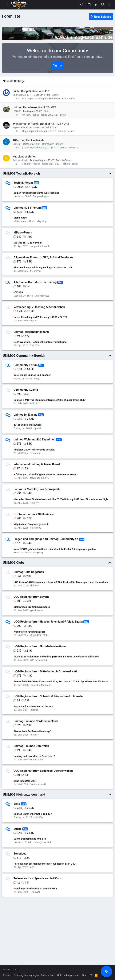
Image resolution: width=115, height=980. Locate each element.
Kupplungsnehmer (24, 157)
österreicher (37, 759)
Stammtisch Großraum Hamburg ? (32, 731)
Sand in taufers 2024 (25, 781)
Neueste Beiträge (14, 81)
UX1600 (17, 111)
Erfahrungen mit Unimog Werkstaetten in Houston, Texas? (46, 474)
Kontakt (7, 975)
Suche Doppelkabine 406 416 (31, 91)
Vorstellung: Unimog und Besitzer (32, 375)
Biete (46, 111)
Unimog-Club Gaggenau (29, 572)
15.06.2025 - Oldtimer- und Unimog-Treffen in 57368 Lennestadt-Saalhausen (56, 657)
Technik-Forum (49, 127)
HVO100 (18, 292)
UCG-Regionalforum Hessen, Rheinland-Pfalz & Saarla (48, 622)
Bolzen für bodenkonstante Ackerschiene (36, 193)
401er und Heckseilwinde (29, 140)
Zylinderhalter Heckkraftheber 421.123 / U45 (41, 124)
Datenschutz (48, 975)
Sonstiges (20, 854)
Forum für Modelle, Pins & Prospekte (37, 489)
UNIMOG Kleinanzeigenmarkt (24, 794)
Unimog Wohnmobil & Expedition (34, 439)
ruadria (34, 710)
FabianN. (27, 164)
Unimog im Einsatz (53, 144)
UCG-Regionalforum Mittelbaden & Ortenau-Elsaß (45, 671)
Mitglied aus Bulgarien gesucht (31, 524)
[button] (6, 5)
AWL (32, 867)
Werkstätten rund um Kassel (29, 632)
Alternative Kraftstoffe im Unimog (35, 282)
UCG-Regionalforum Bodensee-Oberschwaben (43, 771)
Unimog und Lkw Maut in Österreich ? (34, 756)
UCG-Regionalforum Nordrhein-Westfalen (40, 646)
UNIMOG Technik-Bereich (21, 173)
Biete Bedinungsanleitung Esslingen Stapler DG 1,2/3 (43, 268)
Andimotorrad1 (38, 784)
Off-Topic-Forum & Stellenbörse (34, 514)
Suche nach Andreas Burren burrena (34, 706)
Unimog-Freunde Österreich (31, 746)
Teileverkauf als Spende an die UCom (37, 878)
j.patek (16, 144)
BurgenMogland (42, 196)
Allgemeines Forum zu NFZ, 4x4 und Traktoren (43, 257)
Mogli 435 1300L (39, 635)
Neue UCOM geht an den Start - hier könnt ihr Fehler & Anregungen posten (55, 549)
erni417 (35, 735)
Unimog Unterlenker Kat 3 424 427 (34, 107)
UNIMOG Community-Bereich (24, 356)
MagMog (42, 221)
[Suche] (103, 5)
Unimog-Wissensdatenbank (31, 332)
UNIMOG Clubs (14, 562)
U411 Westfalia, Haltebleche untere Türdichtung (40, 342)
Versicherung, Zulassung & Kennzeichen (39, 307)
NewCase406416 (39, 478)
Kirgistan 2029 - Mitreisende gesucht (34, 450)
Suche (55, 95)
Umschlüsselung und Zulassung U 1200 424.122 (40, 317)
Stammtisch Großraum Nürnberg (32, 607)
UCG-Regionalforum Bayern (31, 597)
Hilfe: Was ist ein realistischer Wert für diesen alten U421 (45, 864)
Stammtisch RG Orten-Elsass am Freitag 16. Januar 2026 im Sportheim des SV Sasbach (62, 681)
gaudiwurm (36, 610)
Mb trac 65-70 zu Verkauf (28, 243)
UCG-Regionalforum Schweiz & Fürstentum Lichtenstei (48, 696)
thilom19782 (42, 296)
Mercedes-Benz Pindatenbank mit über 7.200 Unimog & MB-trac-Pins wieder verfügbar (62, 499)
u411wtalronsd (38, 660)
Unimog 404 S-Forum (27, 208)
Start (85, 975)
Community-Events (26, 390)
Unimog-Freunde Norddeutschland (36, 721)
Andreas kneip (20, 160)
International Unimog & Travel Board (37, 464)
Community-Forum (26, 365)
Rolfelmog (36, 528)
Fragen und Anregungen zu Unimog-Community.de (46, 539)
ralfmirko (35, 403)
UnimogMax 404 (22, 95)
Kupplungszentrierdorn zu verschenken (35, 889)
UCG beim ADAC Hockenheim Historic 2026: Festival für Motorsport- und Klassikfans (61, 582)
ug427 (34, 321)
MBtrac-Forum (23, 233)
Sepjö (16, 127)
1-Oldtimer (35, 271)
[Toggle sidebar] (110, 5)
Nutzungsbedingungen (26, 975)
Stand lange (20, 218)
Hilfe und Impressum (69, 975)
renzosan (35, 453)
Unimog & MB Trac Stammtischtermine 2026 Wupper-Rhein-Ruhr (50, 400)
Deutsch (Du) (10, 969)
